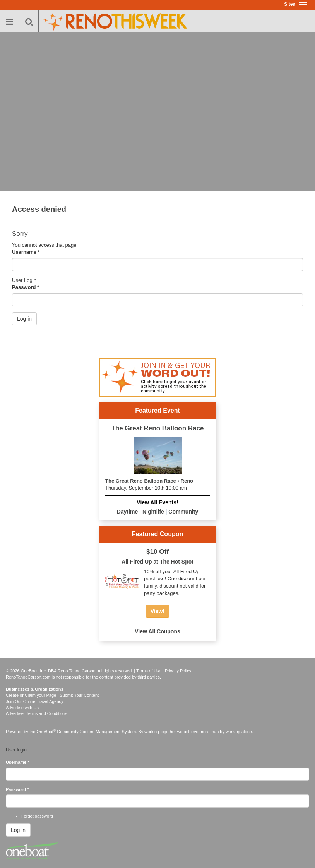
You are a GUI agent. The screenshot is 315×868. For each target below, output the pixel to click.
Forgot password (37, 816)
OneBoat (46, 732)
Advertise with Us (22, 708)
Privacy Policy (178, 671)
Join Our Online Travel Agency (35, 701)
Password (26, 287)
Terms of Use (149, 671)
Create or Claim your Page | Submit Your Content (52, 695)
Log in (24, 319)
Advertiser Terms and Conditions (37, 713)
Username (26, 252)
